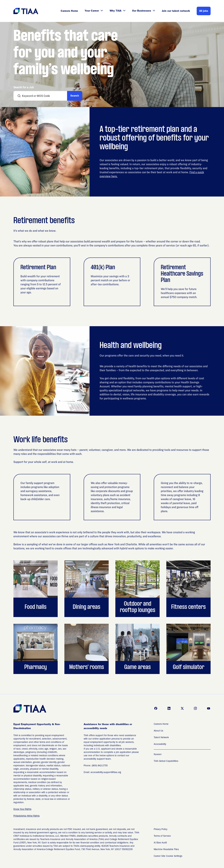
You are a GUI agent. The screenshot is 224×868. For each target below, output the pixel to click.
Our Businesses (144, 11)
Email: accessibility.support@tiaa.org (102, 773)
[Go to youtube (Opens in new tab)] (209, 708)
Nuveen (158, 755)
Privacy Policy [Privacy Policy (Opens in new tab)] (161, 829)
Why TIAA (118, 11)
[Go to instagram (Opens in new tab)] (195, 708)
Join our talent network (176, 11)
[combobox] (42, 96)
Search (75, 96)
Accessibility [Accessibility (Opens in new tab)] (160, 744)
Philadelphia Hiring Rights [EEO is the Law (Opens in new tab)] (26, 816)
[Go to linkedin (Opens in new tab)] (169, 708)
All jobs (204, 11)
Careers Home (69, 11)
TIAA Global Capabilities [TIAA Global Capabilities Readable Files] (166, 761)
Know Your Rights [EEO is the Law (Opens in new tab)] (22, 809)
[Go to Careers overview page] (26, 11)
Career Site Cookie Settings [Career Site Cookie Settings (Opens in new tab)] (168, 856)
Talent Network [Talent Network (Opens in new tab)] (161, 738)
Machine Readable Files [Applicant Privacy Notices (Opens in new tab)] (166, 850)
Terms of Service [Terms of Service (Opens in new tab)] (162, 836)
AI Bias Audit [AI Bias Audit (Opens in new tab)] (160, 843)
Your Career (94, 11)
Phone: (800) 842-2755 (96, 766)
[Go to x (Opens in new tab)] (182, 708)
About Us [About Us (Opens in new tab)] (158, 731)
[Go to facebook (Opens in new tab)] (156, 708)
